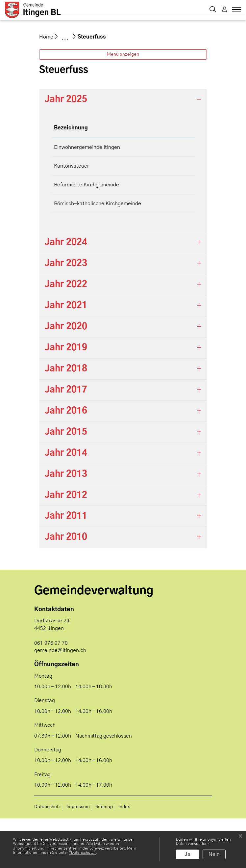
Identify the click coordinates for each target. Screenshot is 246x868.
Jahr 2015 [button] (66, 482)
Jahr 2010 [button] (66, 587)
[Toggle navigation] (235, 11)
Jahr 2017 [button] (66, 440)
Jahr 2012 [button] (66, 545)
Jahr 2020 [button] (66, 376)
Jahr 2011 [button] (66, 566)
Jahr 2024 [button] (66, 292)
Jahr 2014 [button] (66, 503)
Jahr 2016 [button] (66, 461)
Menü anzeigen (123, 104)
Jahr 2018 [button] (66, 419)
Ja (188, 854)
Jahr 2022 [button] (66, 335)
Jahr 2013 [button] (66, 524)
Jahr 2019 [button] (66, 397)
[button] (213, 10)
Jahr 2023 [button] (66, 313)
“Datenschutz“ (82, 853)
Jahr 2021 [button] (66, 356)
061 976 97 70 (51, 693)
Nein (214, 854)
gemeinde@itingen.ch (60, 700)
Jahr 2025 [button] (66, 149)
